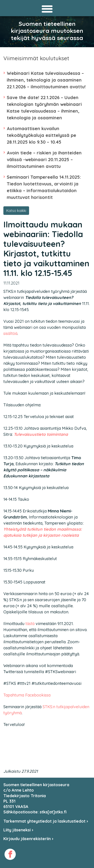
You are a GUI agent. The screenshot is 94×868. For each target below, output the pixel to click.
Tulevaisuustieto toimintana (41, 434)
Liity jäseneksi (18, 830)
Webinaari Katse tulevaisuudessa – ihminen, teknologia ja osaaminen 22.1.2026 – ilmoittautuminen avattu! (46, 80)
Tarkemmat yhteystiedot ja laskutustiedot (46, 821)
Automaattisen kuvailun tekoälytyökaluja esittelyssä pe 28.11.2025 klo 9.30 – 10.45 (41, 135)
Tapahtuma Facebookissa (27, 695)
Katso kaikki (16, 211)
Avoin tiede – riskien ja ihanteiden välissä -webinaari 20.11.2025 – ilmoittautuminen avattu (44, 159)
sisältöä (10, 333)
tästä (30, 624)
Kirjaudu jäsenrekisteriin (28, 839)
